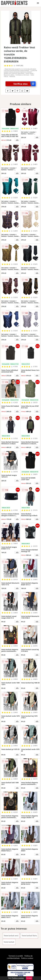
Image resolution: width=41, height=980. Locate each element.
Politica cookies (27, 958)
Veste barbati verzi (11, 936)
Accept (29, 978)
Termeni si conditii (16, 956)
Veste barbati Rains (29, 936)
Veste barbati (9, 942)
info (17, 140)
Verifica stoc (25, 84)
